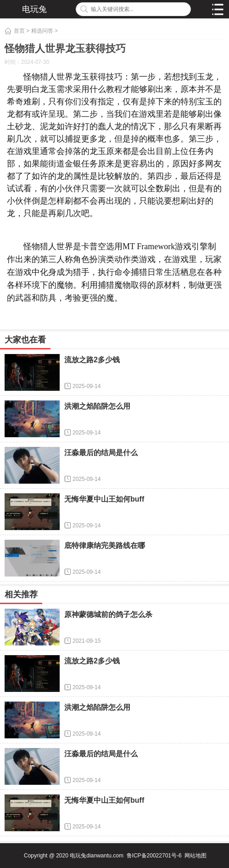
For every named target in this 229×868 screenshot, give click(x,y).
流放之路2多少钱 (92, 360)
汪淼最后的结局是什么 (101, 453)
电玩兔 (34, 9)
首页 (19, 31)
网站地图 (195, 856)
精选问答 (42, 31)
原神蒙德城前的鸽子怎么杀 (108, 614)
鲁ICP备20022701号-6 (154, 856)
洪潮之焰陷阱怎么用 (97, 406)
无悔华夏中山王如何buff (104, 499)
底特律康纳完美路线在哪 (105, 545)
